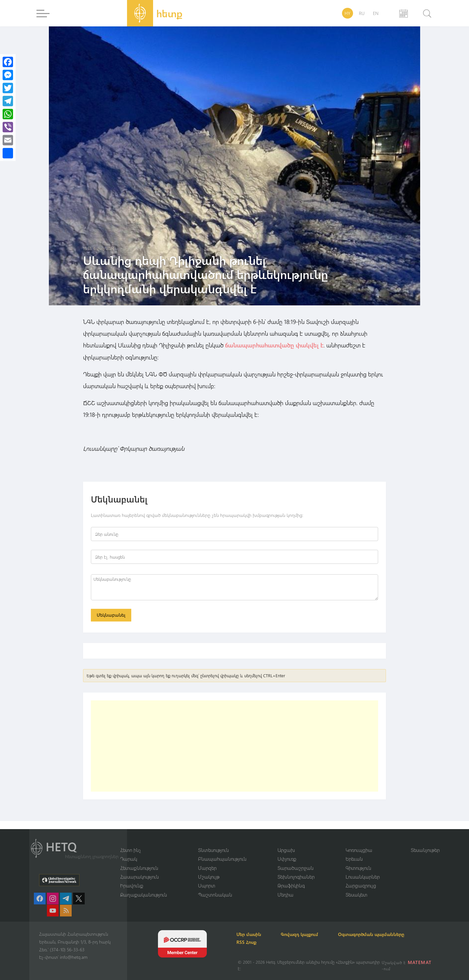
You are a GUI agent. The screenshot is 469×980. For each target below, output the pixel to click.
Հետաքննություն (139, 868)
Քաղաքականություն (144, 895)
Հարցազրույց (361, 885)
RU (362, 13)
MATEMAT (420, 962)
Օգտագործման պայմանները (375, 934)
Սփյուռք (287, 859)
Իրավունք (132, 885)
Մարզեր (207, 868)
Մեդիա (285, 895)
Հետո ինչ (131, 850)
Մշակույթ (209, 877)
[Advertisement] (234, 746)
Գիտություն (358, 868)
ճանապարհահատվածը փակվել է (273, 345)
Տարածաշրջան (296, 868)
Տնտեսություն (213, 850)
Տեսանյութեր (425, 850)
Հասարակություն (140, 877)
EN (376, 13)
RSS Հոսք (248, 942)
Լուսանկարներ (363, 877)
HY (348, 13)
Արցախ (286, 850)
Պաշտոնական (215, 895)
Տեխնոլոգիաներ (296, 877)
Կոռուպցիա (359, 850)
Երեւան (354, 859)
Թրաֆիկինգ (291, 885)
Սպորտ (207, 885)
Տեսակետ (356, 895)
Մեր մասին (250, 934)
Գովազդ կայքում (302, 934)
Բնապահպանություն (222, 859)
